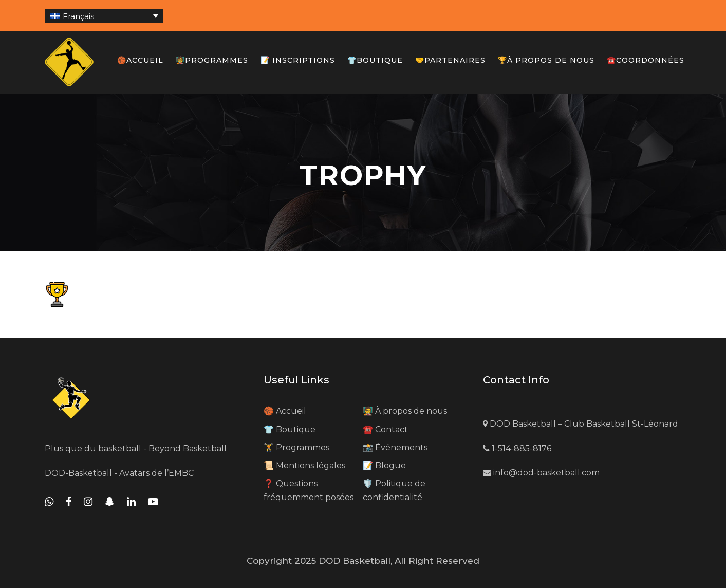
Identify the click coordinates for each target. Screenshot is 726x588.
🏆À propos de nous (546, 60)
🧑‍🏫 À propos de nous (405, 411)
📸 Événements (395, 447)
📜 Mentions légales (304, 465)
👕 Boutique (290, 429)
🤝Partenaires (450, 60)
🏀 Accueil (285, 411)
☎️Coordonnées (646, 60)
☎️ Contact (385, 429)
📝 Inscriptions (298, 60)
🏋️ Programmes (296, 447)
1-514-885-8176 (517, 448)
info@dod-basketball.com (541, 473)
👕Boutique (375, 60)
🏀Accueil (140, 60)
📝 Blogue (384, 465)
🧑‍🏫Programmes (212, 60)
